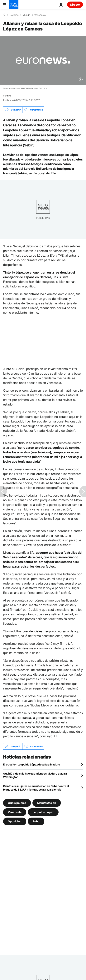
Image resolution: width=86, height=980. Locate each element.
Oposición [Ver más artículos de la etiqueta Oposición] (15, 821)
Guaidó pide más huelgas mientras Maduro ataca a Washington (35, 775)
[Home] (4, 15)
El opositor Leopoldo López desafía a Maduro (32, 764)
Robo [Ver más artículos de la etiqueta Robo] (36, 821)
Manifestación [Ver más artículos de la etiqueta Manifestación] (47, 803)
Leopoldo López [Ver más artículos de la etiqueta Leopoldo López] (43, 812)
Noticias (14, 15)
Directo (75, 5)
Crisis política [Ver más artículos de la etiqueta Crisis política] (17, 803)
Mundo (26, 15)
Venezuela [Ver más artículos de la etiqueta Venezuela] (15, 812)
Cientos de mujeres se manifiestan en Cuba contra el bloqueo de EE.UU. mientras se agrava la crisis (36, 788)
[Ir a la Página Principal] (14, 5)
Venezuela (40, 15)
